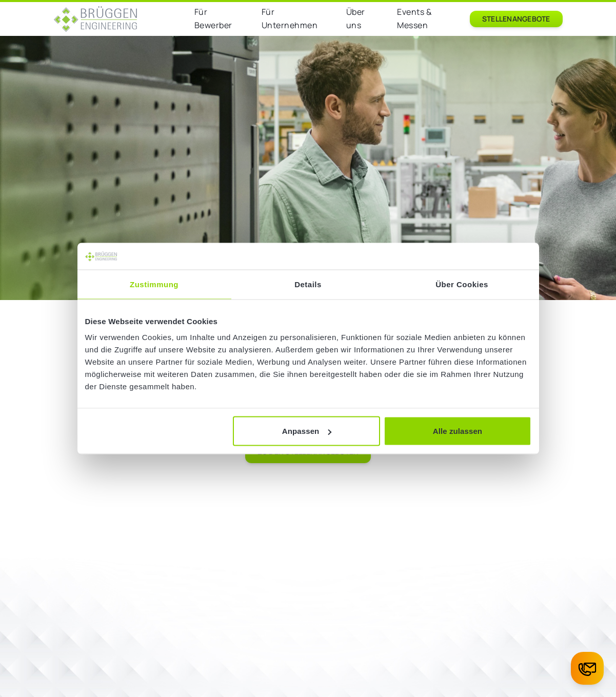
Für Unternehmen (290, 18)
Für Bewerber (213, 18)
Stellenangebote (516, 19)
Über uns (356, 18)
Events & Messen (414, 18)
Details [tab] (308, 284)
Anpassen (307, 431)
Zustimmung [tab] (154, 284)
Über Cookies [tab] (462, 284)
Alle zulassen (458, 431)
